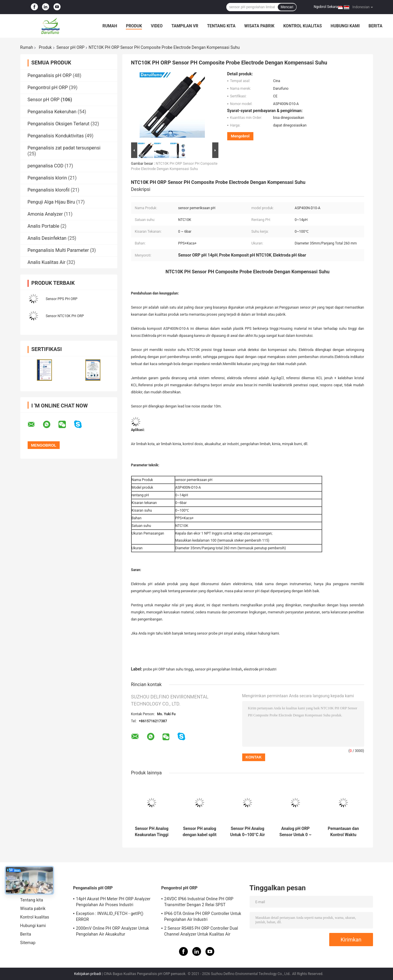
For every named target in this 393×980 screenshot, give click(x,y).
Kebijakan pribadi (88, 974)
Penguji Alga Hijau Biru (51, 202)
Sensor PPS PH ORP (62, 299)
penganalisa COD (46, 166)
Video (157, 26)
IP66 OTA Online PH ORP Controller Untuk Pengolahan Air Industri (203, 916)
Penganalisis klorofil (49, 190)
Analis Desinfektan (47, 238)
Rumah (110, 26)
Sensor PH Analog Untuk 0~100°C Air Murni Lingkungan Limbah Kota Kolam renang (247, 832)
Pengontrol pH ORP (48, 88)
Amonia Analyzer (45, 214)
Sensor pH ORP (70, 47)
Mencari (287, 7)
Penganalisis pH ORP (50, 75)
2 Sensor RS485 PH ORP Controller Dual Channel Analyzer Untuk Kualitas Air (201, 931)
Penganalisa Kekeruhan (52, 112)
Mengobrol (240, 136)
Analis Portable (44, 226)
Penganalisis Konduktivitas (56, 136)
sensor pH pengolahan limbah (218, 669)
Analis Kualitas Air (47, 262)
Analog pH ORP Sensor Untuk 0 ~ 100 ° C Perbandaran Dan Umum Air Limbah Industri (295, 832)
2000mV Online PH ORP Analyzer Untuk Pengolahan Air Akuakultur (113, 931)
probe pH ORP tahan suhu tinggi (168, 669)
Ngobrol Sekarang (328, 7)
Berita (376, 26)
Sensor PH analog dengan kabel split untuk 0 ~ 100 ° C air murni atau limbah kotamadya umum (200, 832)
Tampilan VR (185, 26)
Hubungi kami (345, 26)
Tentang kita (221, 26)
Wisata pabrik (259, 26)
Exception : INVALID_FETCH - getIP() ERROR (110, 916)
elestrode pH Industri (260, 669)
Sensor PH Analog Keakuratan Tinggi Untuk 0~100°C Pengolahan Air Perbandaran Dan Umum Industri (152, 832)
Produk (134, 26)
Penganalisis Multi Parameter (58, 250)
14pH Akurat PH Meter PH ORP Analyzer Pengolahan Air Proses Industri (113, 902)
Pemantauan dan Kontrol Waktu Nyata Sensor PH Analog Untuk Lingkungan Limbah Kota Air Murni (343, 832)
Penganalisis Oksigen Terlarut (59, 124)
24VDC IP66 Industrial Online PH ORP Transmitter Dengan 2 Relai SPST (199, 902)
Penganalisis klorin (47, 178)
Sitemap (28, 943)
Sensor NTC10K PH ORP (65, 316)
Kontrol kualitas (303, 26)
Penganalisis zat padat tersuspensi (64, 148)
